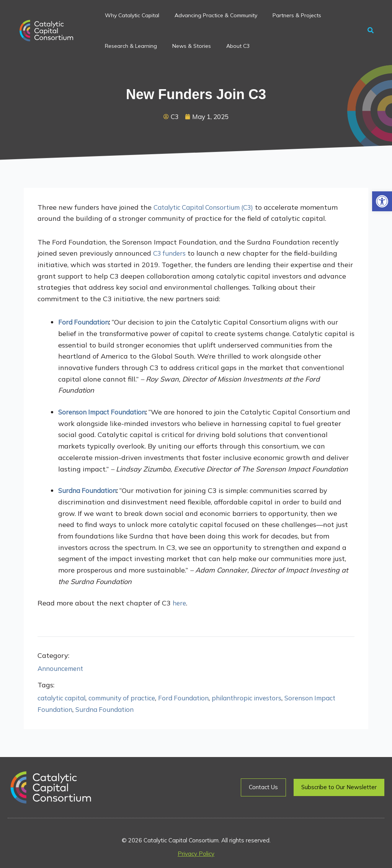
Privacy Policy (196, 854)
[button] (382, 201)
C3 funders (171, 254)
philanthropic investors (266, 699)
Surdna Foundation (135, 710)
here (180, 604)
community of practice (131, 699)
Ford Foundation (198, 699)
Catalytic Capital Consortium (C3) (209, 208)
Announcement (63, 669)
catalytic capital (65, 699)
